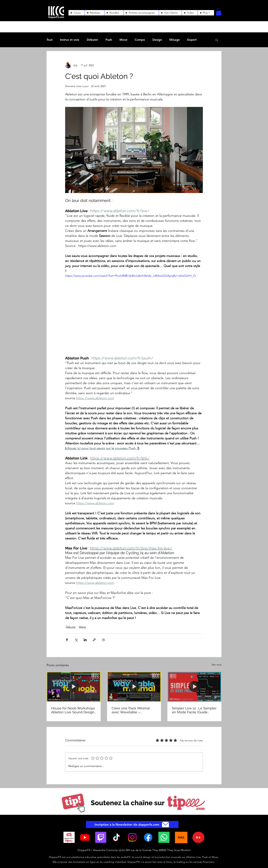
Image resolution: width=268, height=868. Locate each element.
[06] (198, 837)
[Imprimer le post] (103, 640)
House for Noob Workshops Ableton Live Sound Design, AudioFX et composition (73, 710)
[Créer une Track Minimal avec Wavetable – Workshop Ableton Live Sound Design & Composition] (134, 687)
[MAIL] (181, 838)
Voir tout (217, 665)
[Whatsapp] (164, 837)
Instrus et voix (70, 40)
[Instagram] (132, 837)
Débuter (92, 40)
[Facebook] (148, 837)
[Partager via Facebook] (67, 640)
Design (157, 40)
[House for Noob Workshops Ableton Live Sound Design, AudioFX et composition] (74, 687)
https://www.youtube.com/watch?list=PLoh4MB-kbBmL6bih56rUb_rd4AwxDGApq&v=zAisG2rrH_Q (130, 276)
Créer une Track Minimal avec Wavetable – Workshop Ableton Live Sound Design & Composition (131, 710)
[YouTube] (85, 837)
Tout (50, 40)
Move (123, 40)
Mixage (175, 40)
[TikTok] (117, 837)
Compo (140, 40)
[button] (190, 13)
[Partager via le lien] (94, 640)
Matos (82, 627)
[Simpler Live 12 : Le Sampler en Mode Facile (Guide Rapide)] (194, 687)
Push (109, 40)
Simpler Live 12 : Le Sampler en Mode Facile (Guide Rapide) (194, 710)
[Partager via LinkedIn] (85, 640)
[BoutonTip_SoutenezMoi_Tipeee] (69, 837)
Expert (192, 40)
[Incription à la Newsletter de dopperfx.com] (132, 824)
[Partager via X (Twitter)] (76, 640)
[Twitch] (101, 837)
